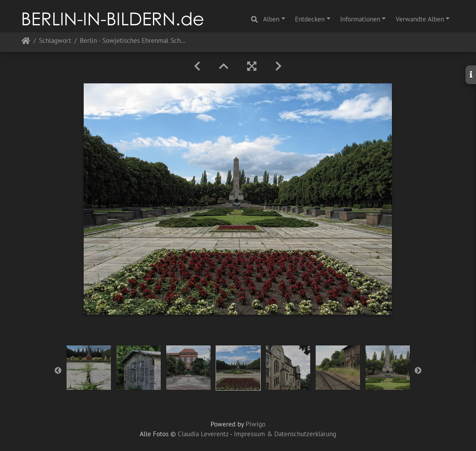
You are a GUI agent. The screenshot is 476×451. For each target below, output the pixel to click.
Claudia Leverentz (203, 434)
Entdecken (310, 19)
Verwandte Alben (420, 19)
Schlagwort (55, 41)
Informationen (360, 19)
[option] (89, 368)
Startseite (26, 42)
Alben (271, 19)
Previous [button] (58, 371)
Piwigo (256, 424)
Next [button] (418, 371)
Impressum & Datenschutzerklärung (285, 434)
